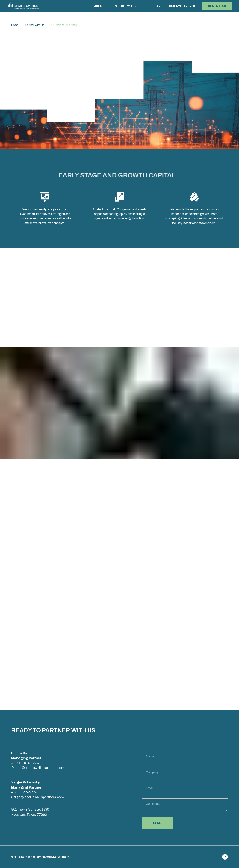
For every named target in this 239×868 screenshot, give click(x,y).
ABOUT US (101, 6)
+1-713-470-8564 (25, 763)
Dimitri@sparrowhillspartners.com (38, 768)
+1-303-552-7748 (25, 792)
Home (15, 25)
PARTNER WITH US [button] (127, 6)
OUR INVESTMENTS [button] (182, 6)
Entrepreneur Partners (65, 25)
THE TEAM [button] (154, 6)
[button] (217, 6)
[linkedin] (225, 857)
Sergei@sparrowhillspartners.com (38, 797)
